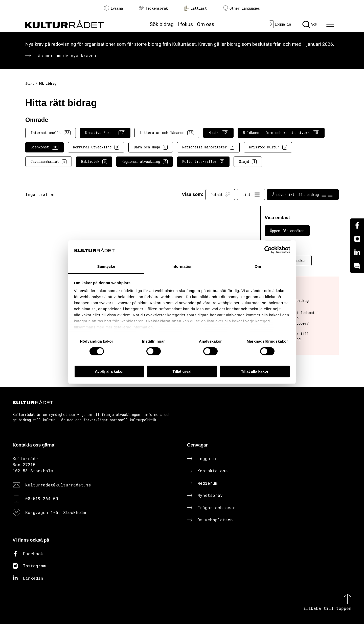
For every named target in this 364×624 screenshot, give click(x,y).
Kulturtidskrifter (203, 162)
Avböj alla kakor (109, 371)
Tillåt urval (182, 371)
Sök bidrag (162, 24)
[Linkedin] (357, 253)
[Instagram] (357, 239)
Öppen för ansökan (287, 231)
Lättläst (195, 8)
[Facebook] (357, 225)
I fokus (185, 24)
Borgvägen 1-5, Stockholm (56, 512)
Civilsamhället (49, 162)
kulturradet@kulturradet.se (58, 485)
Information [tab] (182, 266)
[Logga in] (278, 24)
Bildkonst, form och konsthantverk (281, 133)
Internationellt (51, 133)
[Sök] (310, 24)
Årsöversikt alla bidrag (303, 194)
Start (30, 83)
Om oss (206, 24)
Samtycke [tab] (106, 266)
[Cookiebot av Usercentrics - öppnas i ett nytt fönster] (268, 250)
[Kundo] (357, 266)
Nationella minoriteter (208, 147)
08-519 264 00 (42, 498)
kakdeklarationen (165, 321)
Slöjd (248, 162)
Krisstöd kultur (268, 147)
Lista (251, 194)
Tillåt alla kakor (255, 371)
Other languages (241, 8)
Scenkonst (44, 147)
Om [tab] (258, 266)
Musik (218, 133)
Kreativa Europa (105, 133)
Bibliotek (94, 162)
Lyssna (113, 8)
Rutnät (220, 194)
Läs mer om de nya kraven (66, 55)
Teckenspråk (153, 8)
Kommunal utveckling (96, 147)
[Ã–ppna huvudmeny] (331, 24)
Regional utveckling (145, 162)
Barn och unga (151, 147)
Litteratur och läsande (167, 133)
